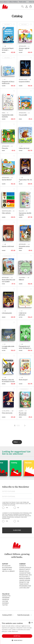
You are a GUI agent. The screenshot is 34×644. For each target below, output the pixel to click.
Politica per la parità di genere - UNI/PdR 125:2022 (25, 579)
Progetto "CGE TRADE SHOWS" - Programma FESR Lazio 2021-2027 (25, 585)
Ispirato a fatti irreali (8, 246)
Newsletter (6, 596)
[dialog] (17, 632)
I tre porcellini (23, 115)
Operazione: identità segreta (25, 214)
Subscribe (17, 530)
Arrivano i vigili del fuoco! (24, 49)
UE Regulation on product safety (25, 569)
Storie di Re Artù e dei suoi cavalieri (8, 281)
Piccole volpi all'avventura (23, 414)
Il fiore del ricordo (7, 413)
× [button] (32, 623)
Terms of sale (7, 570)
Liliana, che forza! (24, 148)
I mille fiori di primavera (23, 314)
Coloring (19, 463)
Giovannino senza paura (24, 247)
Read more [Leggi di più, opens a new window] (15, 631)
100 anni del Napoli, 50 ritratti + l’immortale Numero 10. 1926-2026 (8, 49)
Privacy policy (24, 571)
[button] (17, 640)
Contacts (23, 566)
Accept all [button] (17, 636)
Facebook (6, 600)
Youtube (5, 601)
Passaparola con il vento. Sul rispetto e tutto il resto (25, 347)
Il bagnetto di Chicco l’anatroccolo (8, 83)
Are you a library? (8, 571)
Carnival (5, 463)
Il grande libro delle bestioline (8, 116)
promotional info (25, 575)
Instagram (6, 598)
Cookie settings (25, 573)
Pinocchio (5, 148)
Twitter (5, 605)
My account (6, 566)
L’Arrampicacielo (7, 313)
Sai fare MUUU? (7, 180)
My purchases (7, 568)
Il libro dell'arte (6, 213)
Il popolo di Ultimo (24, 82)
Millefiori (21, 280)
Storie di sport (23, 380)
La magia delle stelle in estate (8, 347)
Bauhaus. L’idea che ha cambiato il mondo (8, 381)
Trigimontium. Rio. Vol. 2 (25, 181)
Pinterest (5, 603)
